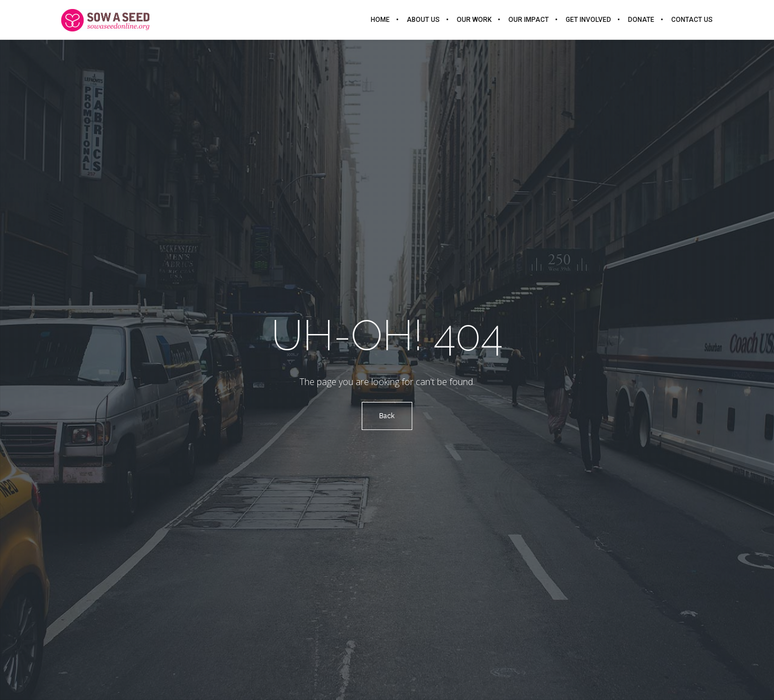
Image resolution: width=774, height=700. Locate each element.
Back (387, 416)
